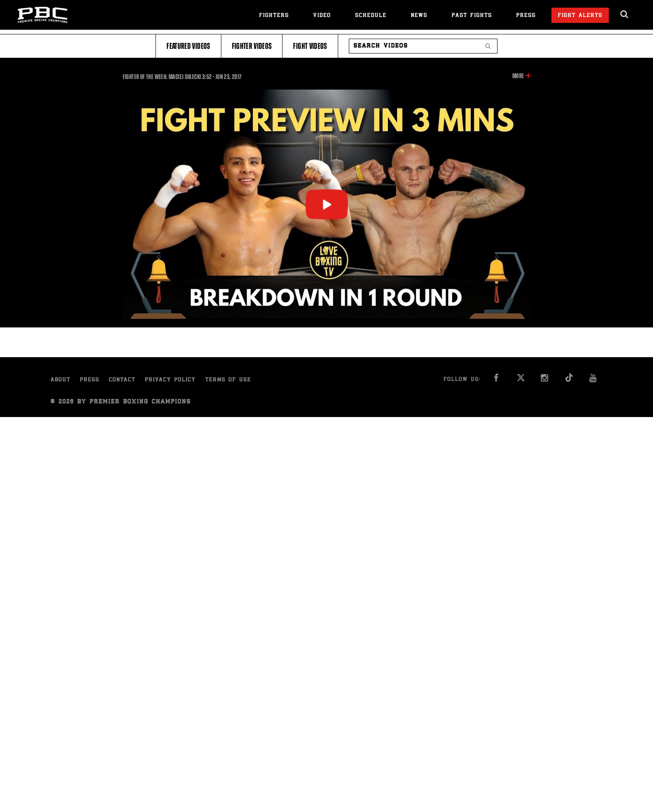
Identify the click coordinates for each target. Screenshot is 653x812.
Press (526, 16)
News (419, 16)
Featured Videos (188, 46)
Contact (122, 380)
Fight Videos (310, 46)
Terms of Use (228, 380)
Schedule (371, 16)
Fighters (274, 16)
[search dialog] (625, 14)
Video (322, 16)
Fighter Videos (252, 46)
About (61, 380)
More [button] (518, 76)
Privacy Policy (170, 380)
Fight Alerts (580, 16)
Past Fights (472, 16)
